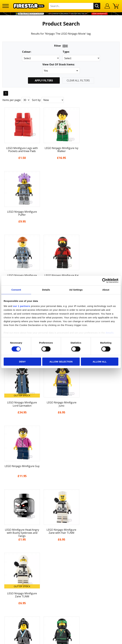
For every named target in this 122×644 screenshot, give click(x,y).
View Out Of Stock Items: (59, 65)
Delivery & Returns (61, 489)
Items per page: (12, 100)
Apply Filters (44, 80)
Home (61, 460)
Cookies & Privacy (61, 501)
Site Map (61, 518)
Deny (22, 362)
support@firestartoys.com (61, 540)
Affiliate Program (61, 556)
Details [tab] (46, 290)
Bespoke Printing (61, 545)
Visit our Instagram (61, 573)
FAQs (61, 535)
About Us (61, 471)
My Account (61, 465)
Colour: (27, 52)
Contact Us (61, 524)
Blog (61, 483)
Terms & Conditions (61, 495)
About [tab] (106, 290)
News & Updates (61, 477)
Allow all (100, 362)
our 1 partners (22, 306)
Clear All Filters (78, 80)
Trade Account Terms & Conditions (61, 551)
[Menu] (6, 6)
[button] (61, 71)
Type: (66, 52)
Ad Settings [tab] (76, 290)
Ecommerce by (61, 640)
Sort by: (36, 100)
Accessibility (61, 506)
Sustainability (61, 512)
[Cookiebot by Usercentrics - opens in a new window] (104, 281)
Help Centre (61, 530)
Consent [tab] (16, 290)
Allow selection (61, 362)
